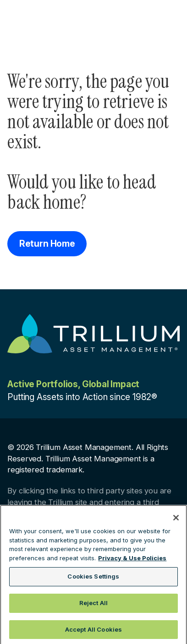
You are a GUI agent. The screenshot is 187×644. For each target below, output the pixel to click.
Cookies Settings (93, 579)
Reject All (93, 605)
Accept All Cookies (93, 632)
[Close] (176, 520)
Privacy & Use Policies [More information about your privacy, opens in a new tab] (132, 560)
